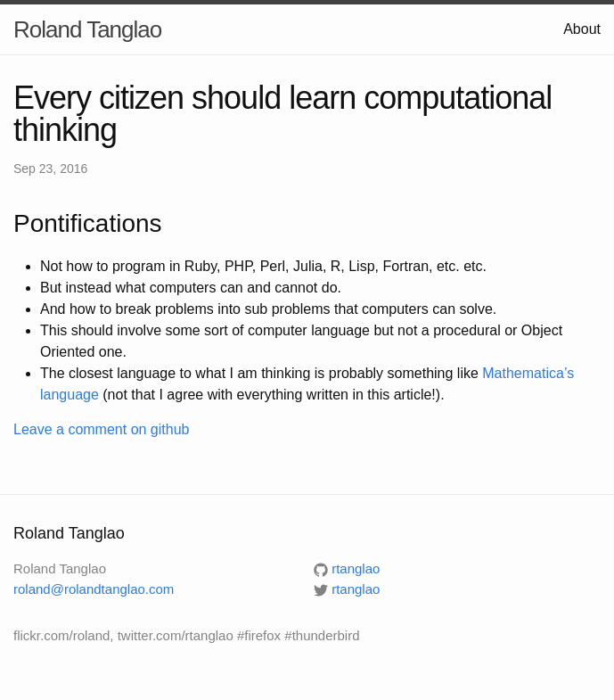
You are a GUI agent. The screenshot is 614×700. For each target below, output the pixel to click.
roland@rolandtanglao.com (94, 589)
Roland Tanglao (87, 29)
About (582, 29)
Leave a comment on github (101, 429)
